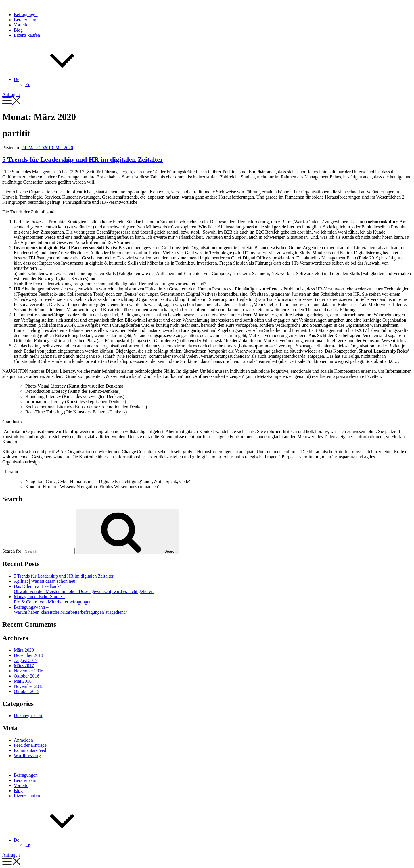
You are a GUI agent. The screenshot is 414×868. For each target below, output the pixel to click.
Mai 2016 (23, 681)
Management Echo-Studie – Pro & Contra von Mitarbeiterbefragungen (53, 599)
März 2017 (24, 666)
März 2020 (24, 650)
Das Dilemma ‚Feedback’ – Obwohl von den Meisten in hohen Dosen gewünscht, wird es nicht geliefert (84, 589)
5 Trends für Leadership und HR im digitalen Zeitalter (83, 159)
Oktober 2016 (26, 676)
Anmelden (23, 740)
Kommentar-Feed (30, 750)
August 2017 (26, 660)
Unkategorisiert (28, 716)
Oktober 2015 (26, 691)
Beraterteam (25, 20)
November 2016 (29, 671)
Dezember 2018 (28, 655)
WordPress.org (27, 756)
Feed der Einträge (30, 745)
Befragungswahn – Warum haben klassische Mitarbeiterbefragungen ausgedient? (70, 610)
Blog (18, 30)
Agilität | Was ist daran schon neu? (46, 581)
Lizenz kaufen (27, 35)
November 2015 (29, 686)
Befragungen (26, 15)
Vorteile (21, 25)
